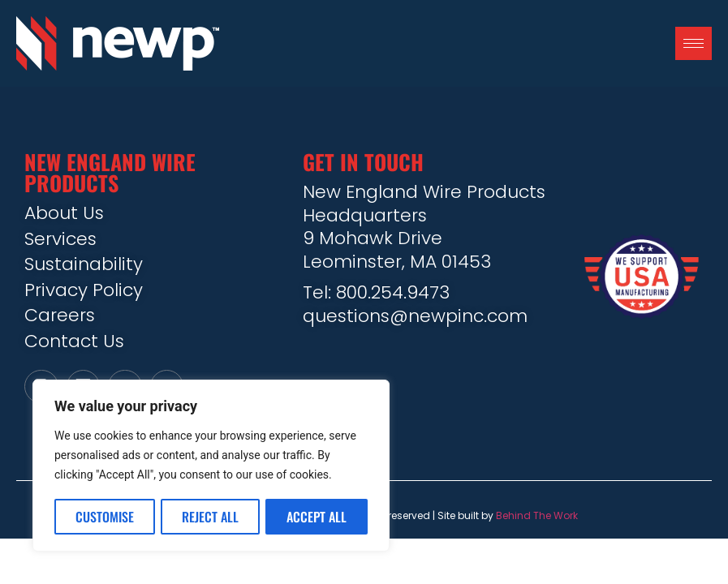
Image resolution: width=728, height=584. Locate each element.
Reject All (210, 517)
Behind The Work (537, 518)
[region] (211, 466)
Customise (105, 517)
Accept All (317, 517)
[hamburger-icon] (694, 43)
